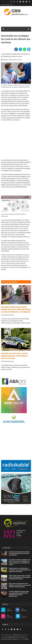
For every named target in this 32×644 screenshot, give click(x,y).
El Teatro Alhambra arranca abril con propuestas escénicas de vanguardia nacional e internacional (19, 594)
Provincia (6, 303)
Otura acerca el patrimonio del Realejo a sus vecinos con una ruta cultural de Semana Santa (20, 585)
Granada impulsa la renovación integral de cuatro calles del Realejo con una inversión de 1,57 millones (16, 309)
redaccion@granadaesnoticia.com (13, 637)
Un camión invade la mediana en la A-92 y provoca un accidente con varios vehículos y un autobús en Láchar (20, 562)
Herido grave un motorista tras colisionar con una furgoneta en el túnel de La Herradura (20, 570)
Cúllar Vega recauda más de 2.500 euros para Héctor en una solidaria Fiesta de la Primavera (20, 577)
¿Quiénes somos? (17, 635)
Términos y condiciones (12, 639)
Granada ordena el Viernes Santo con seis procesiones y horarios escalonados (19, 553)
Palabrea (27, 639)
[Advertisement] (16, 141)
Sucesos (6, 349)
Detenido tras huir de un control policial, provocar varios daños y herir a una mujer (15, 356)
